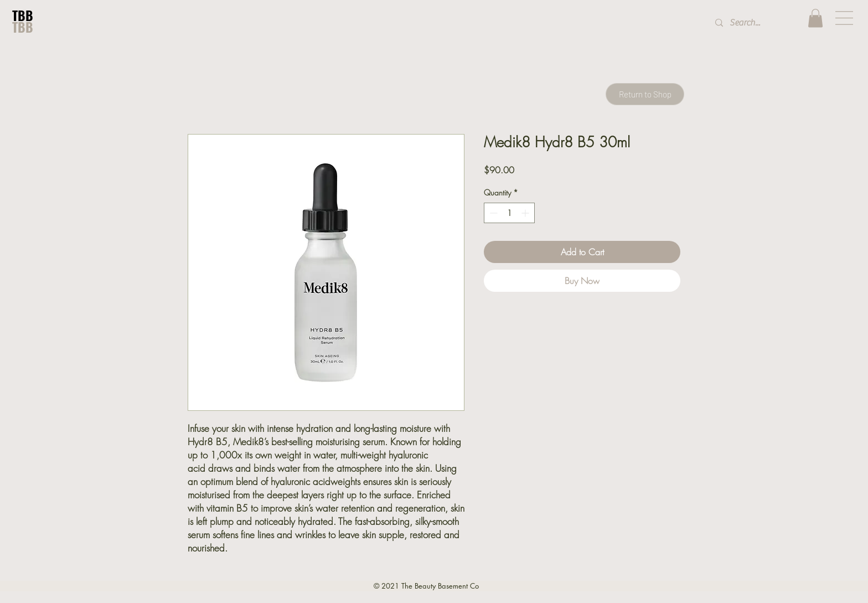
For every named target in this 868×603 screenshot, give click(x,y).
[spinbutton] (509, 213)
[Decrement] (492, 213)
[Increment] (526, 213)
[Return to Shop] (645, 94)
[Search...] (752, 23)
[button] (815, 18)
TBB (23, 16)
